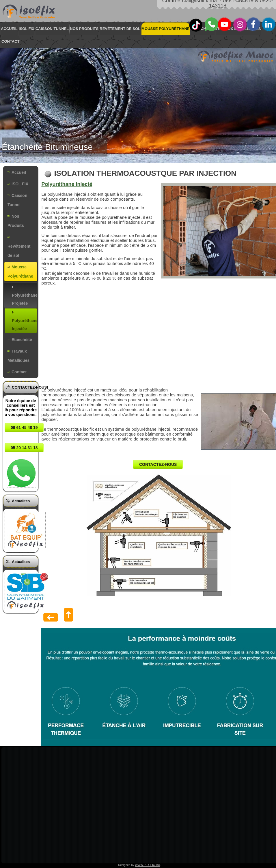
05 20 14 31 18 (24, 448)
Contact (11, 41)
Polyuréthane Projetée (24, 299)
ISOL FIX (27, 29)
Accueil (9, 29)
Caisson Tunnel (52, 29)
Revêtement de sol (120, 29)
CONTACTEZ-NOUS (158, 464)
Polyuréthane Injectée (24, 325)
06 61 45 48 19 (24, 428)
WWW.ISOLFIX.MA (147, 865)
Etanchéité (203, 29)
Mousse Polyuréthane (165, 29)
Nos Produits (84, 29)
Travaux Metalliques (18, 356)
